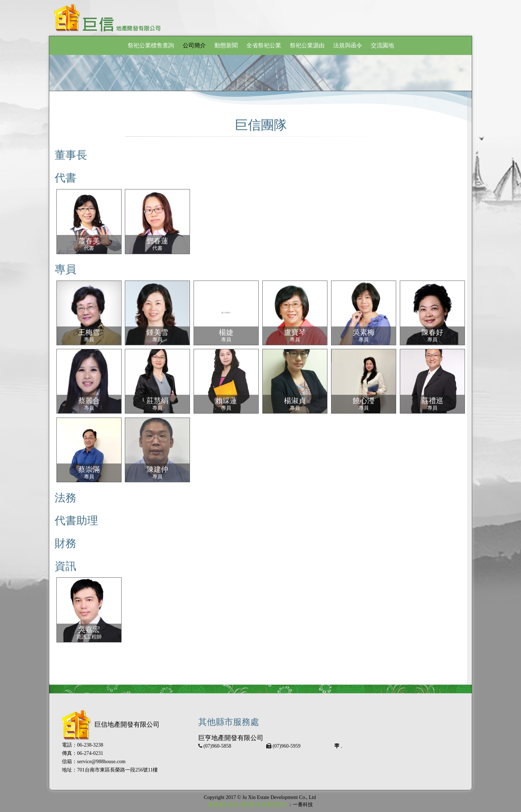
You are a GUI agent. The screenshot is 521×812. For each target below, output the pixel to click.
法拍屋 (247, 805)
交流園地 (382, 45)
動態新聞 (226, 45)
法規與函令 (348, 45)
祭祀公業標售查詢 (151, 45)
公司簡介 (194, 45)
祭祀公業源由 (307, 45)
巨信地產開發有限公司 (111, 725)
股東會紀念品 (223, 805)
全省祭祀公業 (264, 45)
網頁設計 (278, 805)
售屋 (261, 805)
